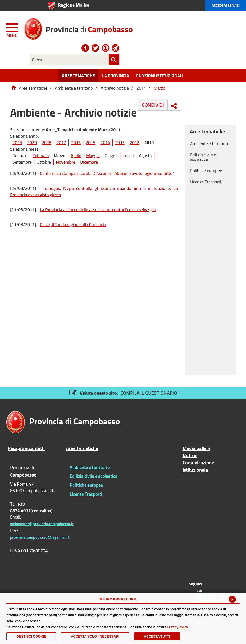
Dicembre (89, 162)
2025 (17, 143)
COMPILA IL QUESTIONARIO (149, 393)
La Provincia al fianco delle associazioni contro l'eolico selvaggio (98, 210)
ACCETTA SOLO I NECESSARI (95, 636)
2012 (135, 143)
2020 (32, 143)
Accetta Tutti (157, 636)
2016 (76, 143)
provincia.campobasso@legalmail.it (40, 537)
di (89, 28)
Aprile (76, 156)
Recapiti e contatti (26, 448)
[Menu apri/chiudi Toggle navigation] (12, 29)
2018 (47, 143)
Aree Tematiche (33, 88)
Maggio (93, 156)
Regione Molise (74, 5)
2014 (105, 143)
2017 (61, 143)
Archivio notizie (115, 88)
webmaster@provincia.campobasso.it (42, 524)
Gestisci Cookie (31, 636)
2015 (91, 143)
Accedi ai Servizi (226, 5)
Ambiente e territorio (74, 88)
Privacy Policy (177, 627)
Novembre (66, 162)
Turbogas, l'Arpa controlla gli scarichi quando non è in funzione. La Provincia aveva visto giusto (94, 191)
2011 (141, 88)
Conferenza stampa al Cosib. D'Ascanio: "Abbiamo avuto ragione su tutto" (107, 173)
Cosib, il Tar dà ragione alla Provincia (73, 224)
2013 (120, 143)
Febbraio (41, 156)
